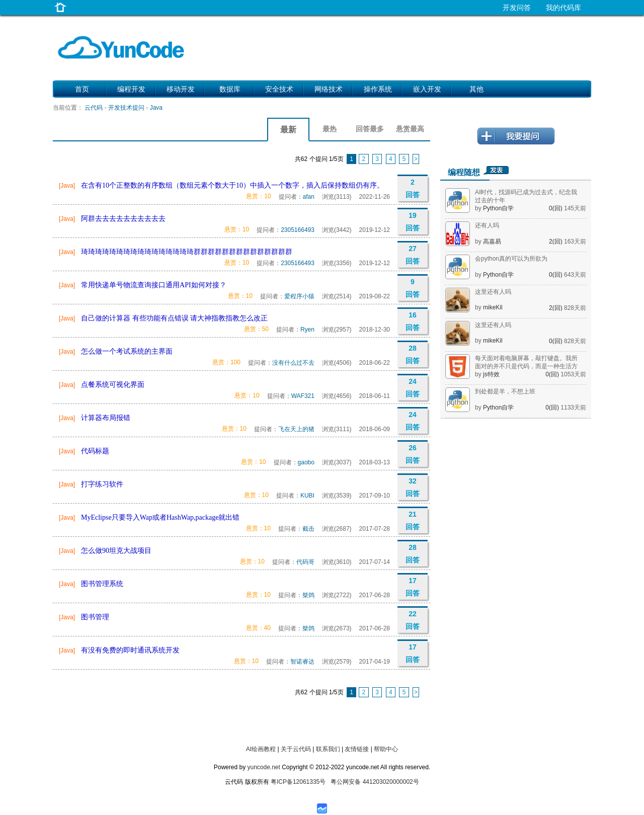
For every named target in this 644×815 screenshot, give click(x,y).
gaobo (306, 462)
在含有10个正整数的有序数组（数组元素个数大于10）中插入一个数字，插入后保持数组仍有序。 (232, 185)
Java (156, 108)
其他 (476, 89)
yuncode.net (263, 767)
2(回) (556, 241)
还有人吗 (487, 225)
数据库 (230, 89)
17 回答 (413, 587)
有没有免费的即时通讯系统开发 (130, 650)
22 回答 (413, 620)
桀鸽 (308, 595)
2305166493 (298, 230)
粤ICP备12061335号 (298, 782)
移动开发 (181, 89)
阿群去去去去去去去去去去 (123, 219)
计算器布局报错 (106, 418)
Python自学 (498, 208)
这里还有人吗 (493, 292)
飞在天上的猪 (296, 429)
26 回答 (413, 454)
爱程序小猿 (299, 296)
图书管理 (95, 617)
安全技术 (279, 89)
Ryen (307, 330)
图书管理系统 (102, 584)
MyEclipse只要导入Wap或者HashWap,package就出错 (160, 517)
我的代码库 (563, 8)
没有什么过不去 (293, 363)
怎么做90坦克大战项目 (116, 551)
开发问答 (517, 8)
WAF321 (303, 396)
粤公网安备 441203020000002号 (375, 782)
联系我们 (328, 749)
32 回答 (413, 487)
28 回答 (413, 354)
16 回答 (413, 321)
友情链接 (357, 749)
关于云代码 (296, 749)
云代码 (94, 108)
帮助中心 (386, 749)
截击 (308, 529)
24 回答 (413, 388)
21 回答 (413, 520)
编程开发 (131, 89)
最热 (330, 129)
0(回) (556, 208)
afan (309, 197)
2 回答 (413, 188)
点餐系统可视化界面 (113, 385)
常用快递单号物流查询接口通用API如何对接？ (154, 285)
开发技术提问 (126, 108)
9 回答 (413, 288)
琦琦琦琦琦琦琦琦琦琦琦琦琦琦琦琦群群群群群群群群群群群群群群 (187, 252)
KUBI (307, 496)
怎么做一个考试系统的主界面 (127, 351)
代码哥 (305, 562)
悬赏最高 (410, 129)
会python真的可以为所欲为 (511, 259)
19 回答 (413, 222)
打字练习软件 (102, 484)
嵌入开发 (427, 89)
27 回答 (413, 255)
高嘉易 (492, 241)
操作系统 (378, 89)
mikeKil (493, 307)
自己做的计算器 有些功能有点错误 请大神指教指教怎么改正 (174, 318)
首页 (82, 89)
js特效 (491, 374)
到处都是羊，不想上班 (505, 391)
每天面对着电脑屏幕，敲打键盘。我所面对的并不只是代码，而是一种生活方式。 (526, 366)
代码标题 (95, 451)
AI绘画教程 (261, 749)
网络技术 (329, 89)
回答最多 (370, 129)
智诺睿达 (302, 662)
